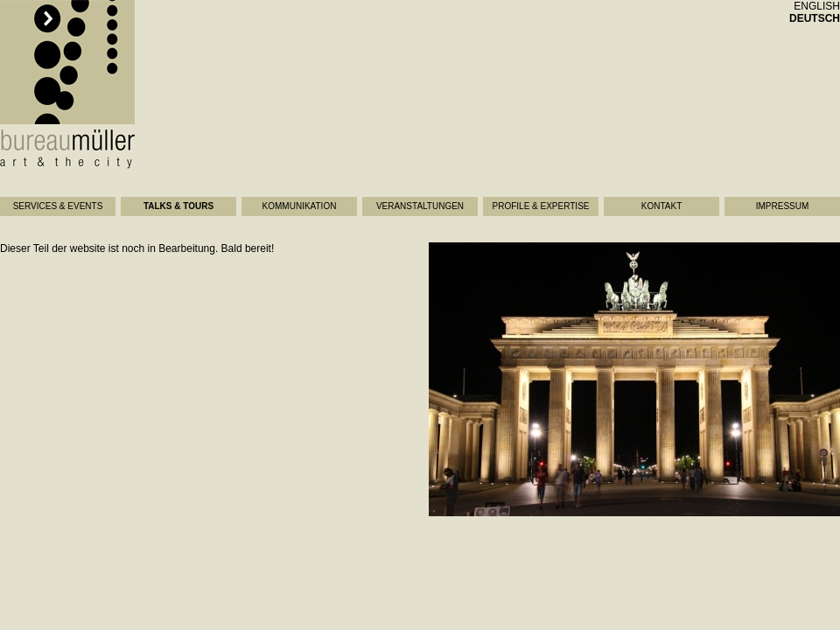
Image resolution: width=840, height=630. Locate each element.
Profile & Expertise (541, 206)
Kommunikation (300, 206)
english (817, 6)
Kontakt (661, 206)
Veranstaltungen (420, 206)
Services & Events (58, 206)
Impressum (783, 206)
